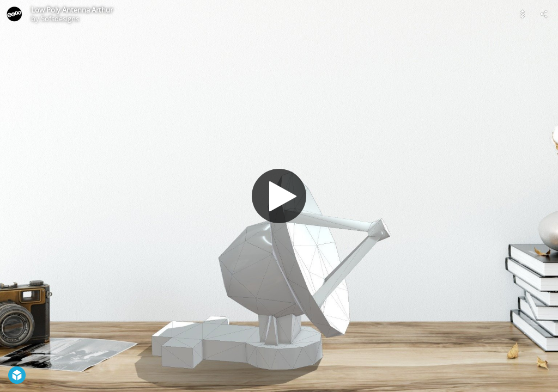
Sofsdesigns (60, 19)
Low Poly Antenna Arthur (72, 10)
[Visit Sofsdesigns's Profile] (14, 14)
